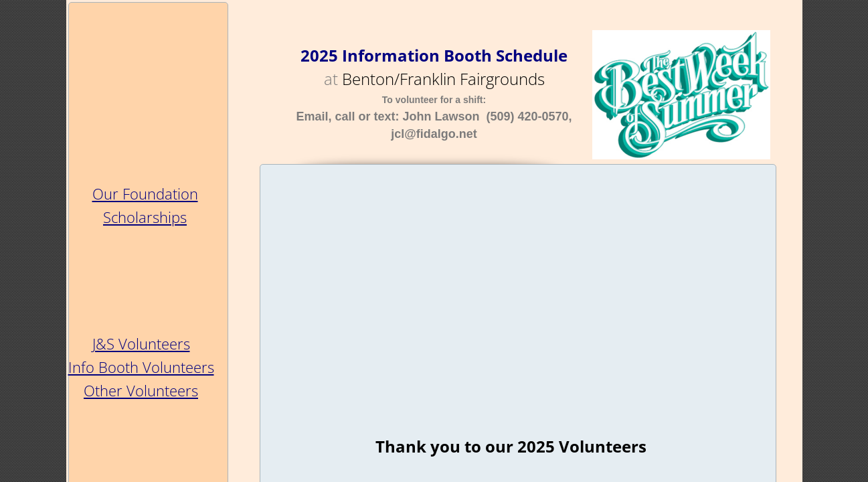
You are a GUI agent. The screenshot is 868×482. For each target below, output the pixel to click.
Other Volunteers (141, 390)
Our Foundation (145, 193)
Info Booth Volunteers (141, 367)
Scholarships (145, 217)
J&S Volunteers (141, 343)
